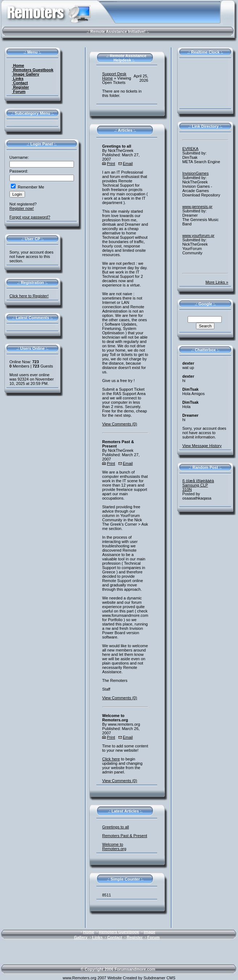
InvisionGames (195, 173)
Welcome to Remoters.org (114, 847)
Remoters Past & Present (125, 836)
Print (111, 164)
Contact (20, 83)
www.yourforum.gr (198, 236)
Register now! (22, 208)
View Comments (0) (120, 424)
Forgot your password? (30, 217)
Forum (19, 92)
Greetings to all (116, 827)
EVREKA (190, 149)
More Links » (217, 282)
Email (128, 164)
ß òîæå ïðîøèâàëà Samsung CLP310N (198, 485)
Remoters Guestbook (33, 70)
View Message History (202, 446)
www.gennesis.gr (197, 207)
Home (18, 65)
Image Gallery (26, 74)
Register (20, 87)
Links (18, 79)
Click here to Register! (29, 296)
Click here (111, 759)
